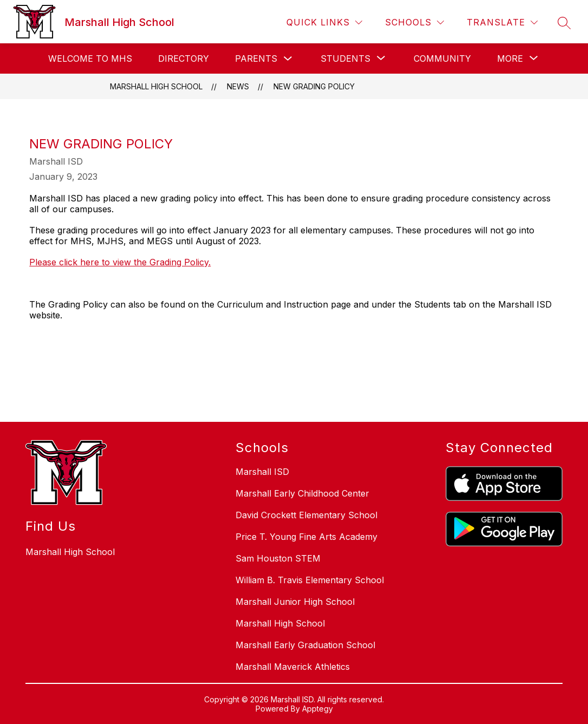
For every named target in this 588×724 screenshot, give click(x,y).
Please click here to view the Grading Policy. (120, 262)
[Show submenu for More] (510, 58)
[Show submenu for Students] (345, 58)
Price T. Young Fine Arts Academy (306, 537)
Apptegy (318, 709)
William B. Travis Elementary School (310, 580)
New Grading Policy (314, 86)
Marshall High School (156, 86)
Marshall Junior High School (295, 602)
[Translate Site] (502, 22)
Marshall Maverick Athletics (293, 667)
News (238, 86)
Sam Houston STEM (278, 558)
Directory (184, 58)
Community (442, 58)
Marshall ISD (262, 472)
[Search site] (564, 23)
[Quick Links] (324, 22)
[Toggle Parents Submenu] (288, 59)
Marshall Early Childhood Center (302, 493)
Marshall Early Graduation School (305, 645)
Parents (256, 58)
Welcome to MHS (90, 58)
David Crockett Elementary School (306, 515)
